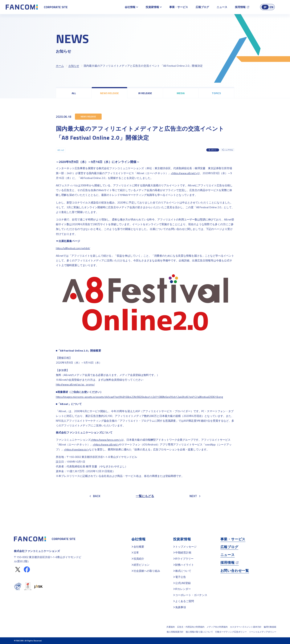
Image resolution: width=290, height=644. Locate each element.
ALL (74, 93)
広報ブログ (202, 7)
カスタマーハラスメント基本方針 (246, 627)
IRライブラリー (184, 559)
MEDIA (181, 93)
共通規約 (171, 627)
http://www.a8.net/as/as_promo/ (75, 384)
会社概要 (139, 547)
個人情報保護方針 (175, 632)
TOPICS (216, 93)
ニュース (222, 7)
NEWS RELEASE (109, 93)
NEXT (195, 496)
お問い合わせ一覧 (235, 571)
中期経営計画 (183, 552)
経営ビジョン (141, 565)
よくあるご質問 (185, 601)
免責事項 (181, 607)
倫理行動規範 (270, 627)
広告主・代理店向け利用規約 (191, 627)
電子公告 (181, 577)
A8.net (61, 150)
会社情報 (130, 7)
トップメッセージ (186, 547)
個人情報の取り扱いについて (199, 632)
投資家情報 (152, 7)
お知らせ (74, 66)
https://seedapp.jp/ (76, 449)
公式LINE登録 (183, 583)
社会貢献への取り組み (147, 571)
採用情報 (240, 7)
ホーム (60, 66)
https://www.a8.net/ (184, 173)
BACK (95, 496)
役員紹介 (139, 559)
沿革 (136, 552)
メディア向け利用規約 (217, 627)
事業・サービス (179, 7)
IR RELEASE (145, 93)
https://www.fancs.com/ (106, 440)
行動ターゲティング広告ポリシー (231, 632)
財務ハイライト (185, 565)
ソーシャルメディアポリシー (263, 632)
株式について (183, 571)
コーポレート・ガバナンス (191, 595)
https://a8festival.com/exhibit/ (73, 248)
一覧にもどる (145, 496)
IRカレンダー (183, 589)
